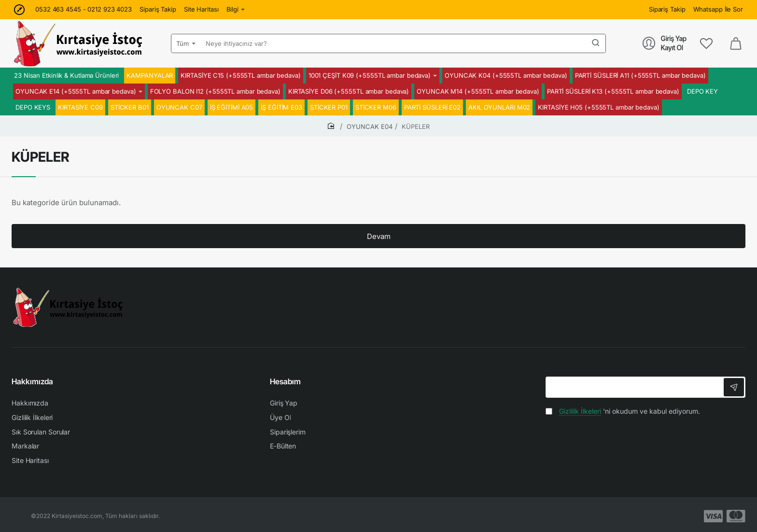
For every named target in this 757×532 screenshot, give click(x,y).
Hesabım (285, 381)
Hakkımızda (32, 381)
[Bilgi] (236, 9)
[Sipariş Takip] (158, 9)
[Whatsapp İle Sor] (718, 9)
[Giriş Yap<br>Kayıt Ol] (665, 43)
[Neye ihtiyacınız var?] (596, 43)
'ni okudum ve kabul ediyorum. (623, 411)
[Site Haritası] (201, 9)
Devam (379, 236)
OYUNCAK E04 (370, 126)
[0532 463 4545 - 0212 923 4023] (84, 9)
